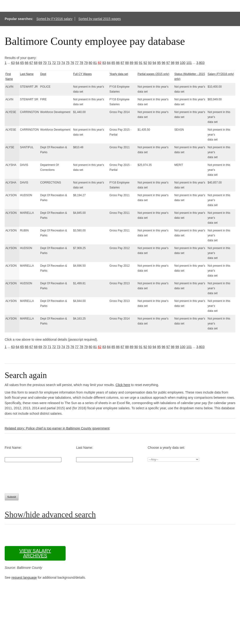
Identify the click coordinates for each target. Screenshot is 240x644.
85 (113, 63)
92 (145, 63)
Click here (123, 385)
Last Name (27, 74)
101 (189, 63)
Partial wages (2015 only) (153, 74)
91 (141, 63)
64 (18, 63)
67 (31, 63)
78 (81, 63)
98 (173, 63)
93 (150, 63)
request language (24, 578)
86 (118, 63)
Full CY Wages (82, 74)
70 (45, 63)
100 (183, 63)
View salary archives (35, 553)
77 (77, 63)
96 (164, 63)
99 (177, 63)
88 (127, 63)
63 (13, 63)
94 (154, 63)
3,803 (201, 63)
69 (40, 63)
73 (59, 63)
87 (123, 63)
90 (136, 63)
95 (159, 63)
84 (109, 63)
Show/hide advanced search (50, 515)
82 (100, 63)
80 (90, 63)
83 (104, 63)
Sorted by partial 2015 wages (99, 19)
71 (49, 63)
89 (131, 63)
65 (22, 63)
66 (27, 63)
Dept (43, 74)
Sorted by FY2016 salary (54, 19)
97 (168, 63)
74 (63, 63)
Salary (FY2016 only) (221, 74)
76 (72, 63)
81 (95, 63)
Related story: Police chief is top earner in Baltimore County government (57, 428)
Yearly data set (119, 74)
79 (86, 63)
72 (54, 63)
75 (68, 63)
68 (36, 63)
